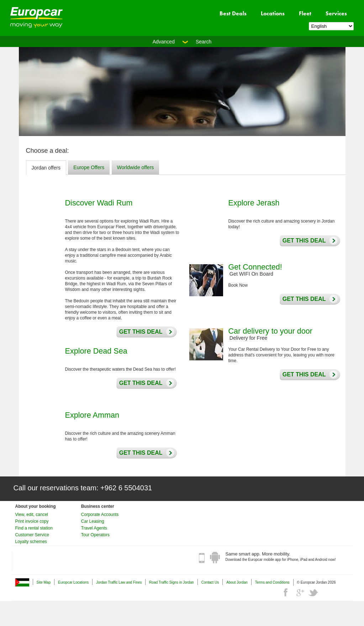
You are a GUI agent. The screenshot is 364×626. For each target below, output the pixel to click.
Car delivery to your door (270, 331)
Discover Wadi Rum (99, 203)
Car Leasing (93, 521)
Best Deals (233, 13)
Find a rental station (34, 528)
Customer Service (32, 535)
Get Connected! (255, 267)
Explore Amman (92, 415)
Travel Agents (94, 528)
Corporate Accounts (100, 515)
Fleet (305, 13)
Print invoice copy (32, 521)
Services (336, 13)
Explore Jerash (254, 203)
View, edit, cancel (32, 515)
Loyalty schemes (31, 542)
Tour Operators (95, 535)
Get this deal (139, 332)
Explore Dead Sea (96, 351)
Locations (273, 13)
